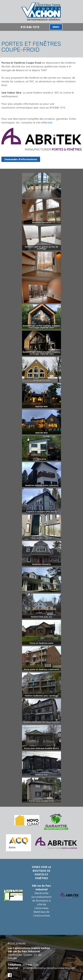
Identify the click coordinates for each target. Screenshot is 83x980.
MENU (56, 27)
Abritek (48, 122)
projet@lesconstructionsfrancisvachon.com (49, 968)
